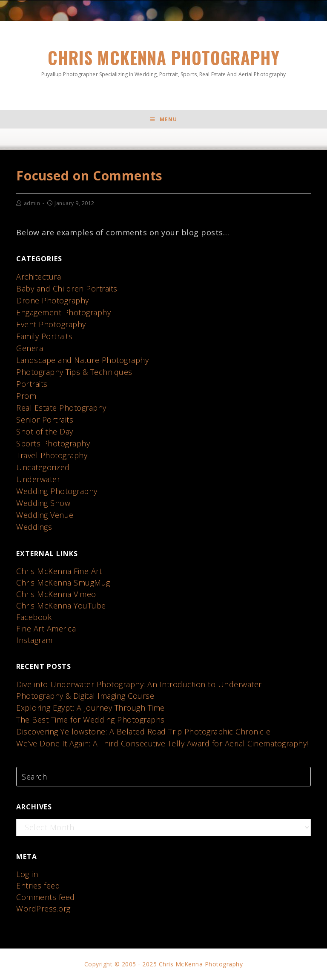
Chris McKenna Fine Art (59, 571)
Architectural (40, 277)
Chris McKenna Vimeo (56, 594)
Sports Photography (53, 443)
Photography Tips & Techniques (74, 372)
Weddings (34, 527)
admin (32, 203)
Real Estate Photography (61, 408)
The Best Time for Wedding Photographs (90, 720)
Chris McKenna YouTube (61, 606)
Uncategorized (43, 467)
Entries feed (38, 886)
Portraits (32, 384)
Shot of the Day (45, 431)
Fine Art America (46, 629)
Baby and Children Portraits (67, 289)
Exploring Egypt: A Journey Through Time (90, 708)
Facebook (34, 617)
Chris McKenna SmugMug (63, 583)
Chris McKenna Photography (163, 61)
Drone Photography (53, 300)
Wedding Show (43, 503)
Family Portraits (44, 336)
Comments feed (46, 897)
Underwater (38, 479)
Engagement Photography (63, 312)
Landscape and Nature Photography (82, 360)
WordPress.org (43, 909)
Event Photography (51, 324)
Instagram (34, 640)
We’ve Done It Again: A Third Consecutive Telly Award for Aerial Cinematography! (162, 743)
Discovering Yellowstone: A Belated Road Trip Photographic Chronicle (143, 731)
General (31, 348)
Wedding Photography (57, 491)
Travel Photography (52, 455)
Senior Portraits (45, 420)
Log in (27, 874)
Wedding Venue (45, 515)
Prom (26, 396)
